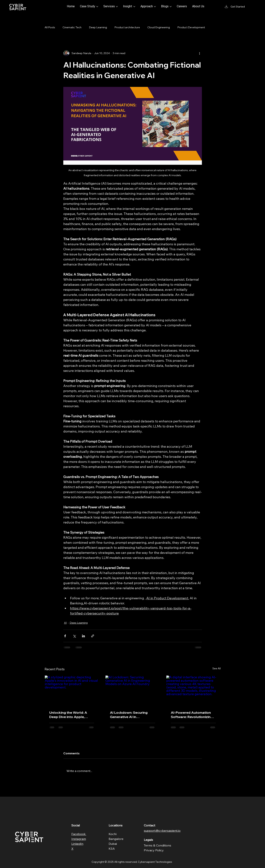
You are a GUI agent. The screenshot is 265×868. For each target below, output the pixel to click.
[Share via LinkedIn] (83, 636)
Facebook (79, 834)
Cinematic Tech (72, 27)
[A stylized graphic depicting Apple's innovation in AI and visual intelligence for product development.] (72, 691)
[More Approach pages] (155, 7)
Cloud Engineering (159, 27)
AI (65, 623)
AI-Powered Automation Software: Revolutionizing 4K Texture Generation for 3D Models (192, 715)
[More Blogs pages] (171, 7)
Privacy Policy (154, 850)
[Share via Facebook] (65, 636)
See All (216, 668)
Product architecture (127, 27)
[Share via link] (93, 636)
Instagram (79, 839)
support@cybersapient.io (162, 831)
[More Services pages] (117, 7)
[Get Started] (234, 7)
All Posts (50, 27)
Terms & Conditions (158, 845)
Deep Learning (98, 27)
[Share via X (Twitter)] (74, 636)
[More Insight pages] (134, 7)
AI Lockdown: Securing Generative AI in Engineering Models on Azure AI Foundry (129, 715)
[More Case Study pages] (97, 7)
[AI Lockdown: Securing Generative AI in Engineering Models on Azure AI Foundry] (132, 691)
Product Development (191, 27)
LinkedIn (77, 844)
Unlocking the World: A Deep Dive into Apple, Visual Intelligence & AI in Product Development (70, 715)
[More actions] (200, 53)
